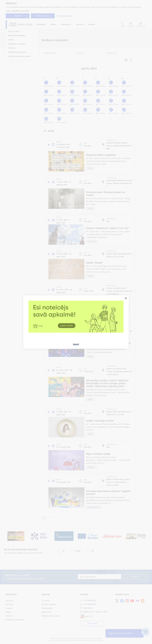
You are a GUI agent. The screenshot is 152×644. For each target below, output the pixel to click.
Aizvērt (76, 344)
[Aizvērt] (126, 298)
